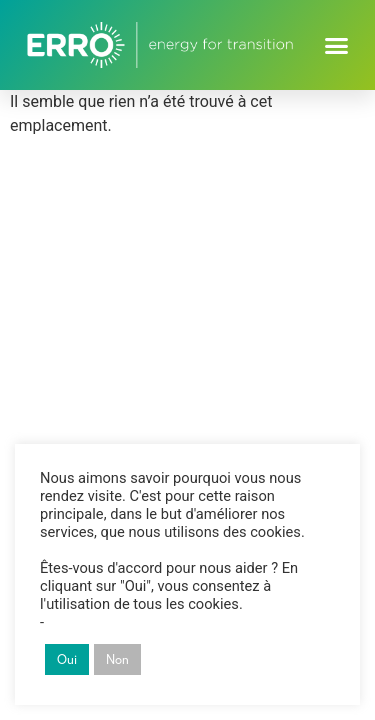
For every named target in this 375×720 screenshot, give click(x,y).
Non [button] (117, 659)
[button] (337, 45)
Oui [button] (67, 659)
